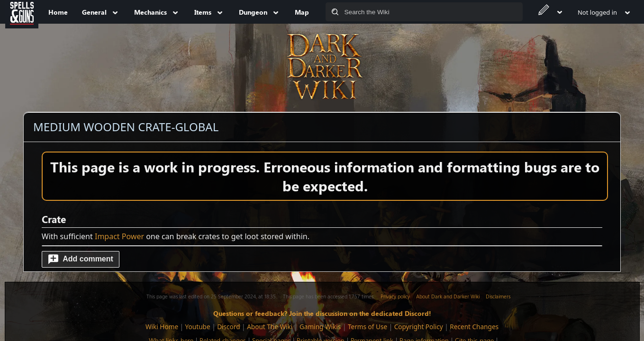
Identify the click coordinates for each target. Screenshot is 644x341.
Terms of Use (367, 327)
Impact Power (119, 236)
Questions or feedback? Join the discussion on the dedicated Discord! (322, 313)
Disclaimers (498, 296)
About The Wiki (270, 327)
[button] (81, 259)
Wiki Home (162, 327)
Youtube (198, 327)
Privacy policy (395, 296)
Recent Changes (474, 327)
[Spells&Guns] (22, 12)
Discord (228, 327)
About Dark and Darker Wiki (448, 296)
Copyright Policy (419, 327)
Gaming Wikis (320, 327)
